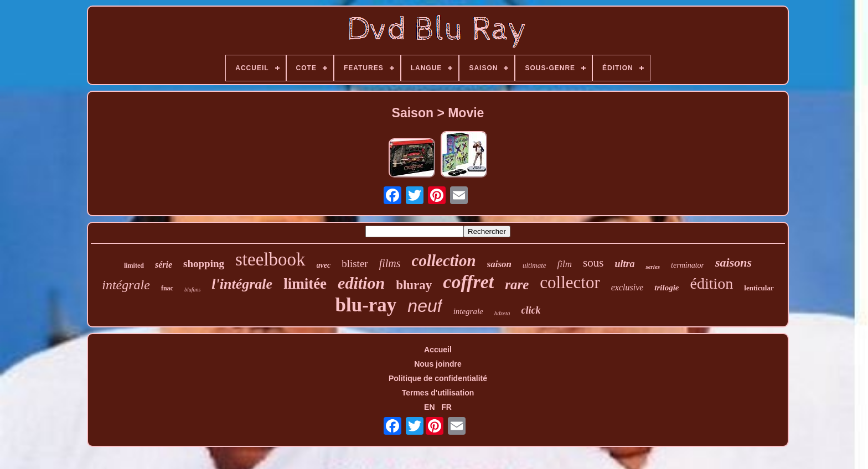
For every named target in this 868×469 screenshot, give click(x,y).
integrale (468, 311)
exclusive (627, 287)
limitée (305, 284)
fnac (167, 288)
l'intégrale (242, 284)
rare (517, 285)
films (390, 263)
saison (499, 264)
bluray (414, 285)
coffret (468, 282)
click (531, 310)
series (653, 267)
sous (593, 263)
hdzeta (502, 313)
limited (134, 265)
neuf (425, 306)
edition (361, 283)
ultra (624, 264)
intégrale (126, 285)
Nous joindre (438, 364)
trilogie (666, 288)
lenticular (759, 288)
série (164, 265)
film (565, 264)
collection (444, 260)
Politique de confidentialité (438, 378)
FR (446, 407)
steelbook (270, 259)
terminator (688, 265)
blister (355, 264)
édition (712, 283)
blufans (192, 290)
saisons (733, 262)
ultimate (534, 265)
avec (324, 265)
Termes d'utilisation (438, 393)
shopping (204, 264)
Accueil (438, 350)
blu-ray (366, 305)
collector (570, 282)
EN (429, 407)
